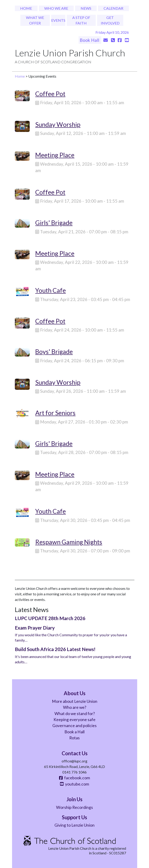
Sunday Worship (58, 124)
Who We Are (56, 8)
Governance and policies (74, 726)
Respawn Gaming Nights (69, 542)
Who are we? (75, 707)
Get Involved (110, 20)
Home (26, 8)
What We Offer (35, 20)
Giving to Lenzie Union (74, 825)
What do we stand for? (75, 714)
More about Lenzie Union (75, 701)
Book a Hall (74, 732)
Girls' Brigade (54, 223)
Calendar (113, 8)
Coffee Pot (50, 94)
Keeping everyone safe (74, 720)
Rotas (74, 738)
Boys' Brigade (54, 352)
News (86, 8)
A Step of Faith (81, 20)
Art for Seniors (55, 413)
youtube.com (74, 784)
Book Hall (90, 40)
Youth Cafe (51, 290)
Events (58, 20)
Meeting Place (55, 155)
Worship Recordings (74, 807)
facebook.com (74, 778)
